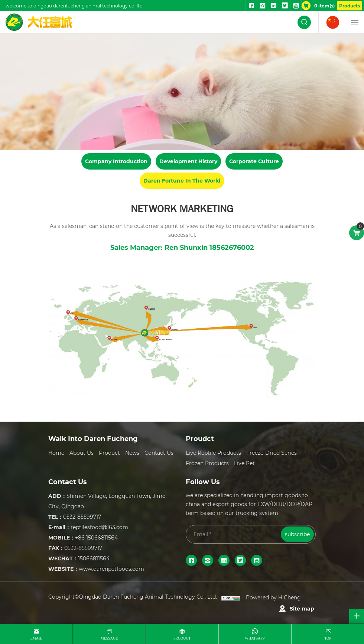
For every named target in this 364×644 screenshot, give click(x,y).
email (36, 638)
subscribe (297, 534)
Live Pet (244, 463)
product (182, 638)
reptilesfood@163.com (99, 527)
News (132, 453)
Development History (188, 161)
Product (109, 453)
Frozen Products (207, 463)
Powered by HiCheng (273, 597)
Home (56, 453)
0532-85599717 (82, 517)
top (328, 638)
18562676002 (232, 247)
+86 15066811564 (96, 537)
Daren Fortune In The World (182, 181)
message (109, 638)
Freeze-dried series (272, 453)
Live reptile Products (213, 453)
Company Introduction (116, 161)
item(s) (324, 6)
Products (350, 6)
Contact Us (159, 453)
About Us (82, 453)
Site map (302, 608)
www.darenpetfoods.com (111, 569)
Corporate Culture (254, 161)
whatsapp (255, 638)
